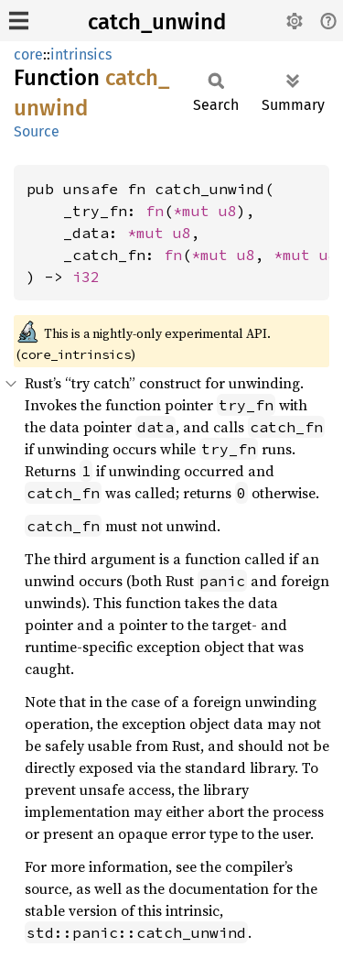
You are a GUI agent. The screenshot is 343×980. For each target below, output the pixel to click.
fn (155, 211)
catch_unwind (157, 22)
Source (37, 131)
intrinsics (81, 54)
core (28, 54)
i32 (86, 277)
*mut (196, 211)
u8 (228, 211)
